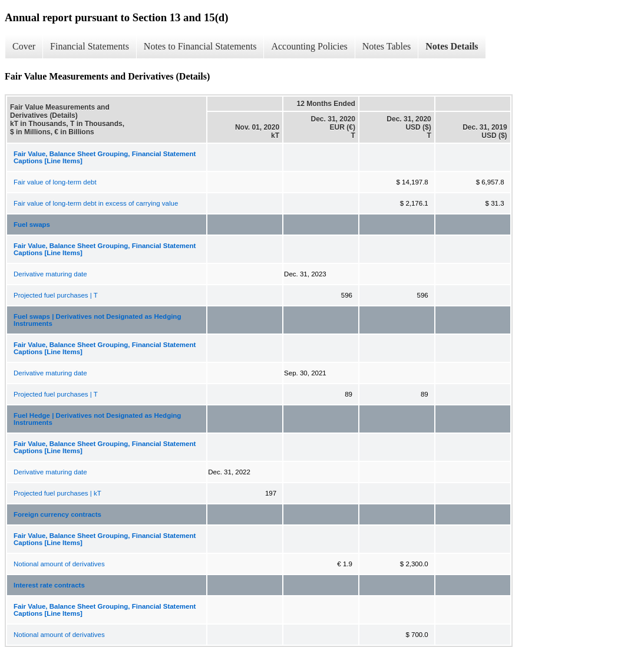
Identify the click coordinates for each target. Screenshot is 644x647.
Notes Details (452, 46)
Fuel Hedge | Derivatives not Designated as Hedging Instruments (97, 419)
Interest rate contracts (49, 585)
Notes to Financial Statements (200, 46)
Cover (24, 46)
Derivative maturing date (50, 274)
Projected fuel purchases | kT (57, 493)
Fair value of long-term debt (55, 182)
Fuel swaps (32, 225)
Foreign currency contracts (57, 514)
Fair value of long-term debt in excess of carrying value (96, 203)
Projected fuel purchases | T (56, 295)
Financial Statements (90, 46)
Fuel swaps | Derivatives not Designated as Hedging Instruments (97, 320)
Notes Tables (387, 46)
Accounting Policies (309, 46)
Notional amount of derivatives (59, 564)
